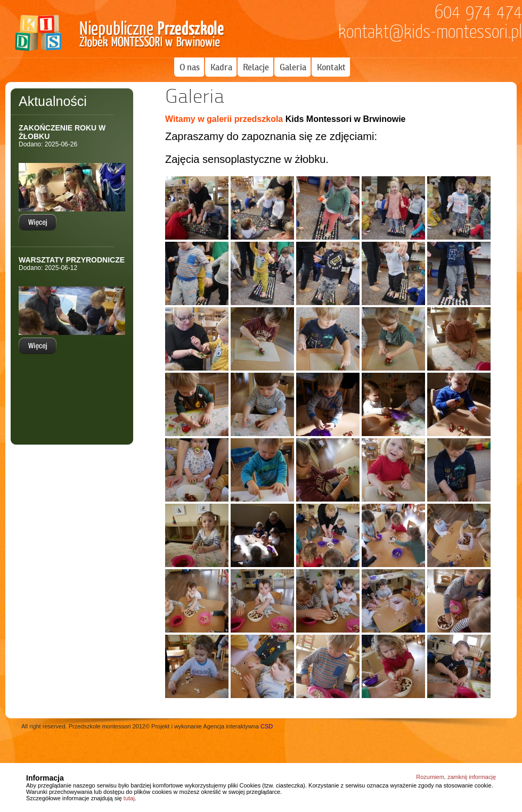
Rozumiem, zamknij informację (456, 777)
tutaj (129, 798)
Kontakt (331, 67)
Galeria (293, 67)
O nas (190, 67)
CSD (267, 726)
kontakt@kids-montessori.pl (430, 32)
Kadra (221, 67)
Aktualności (53, 101)
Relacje (256, 67)
